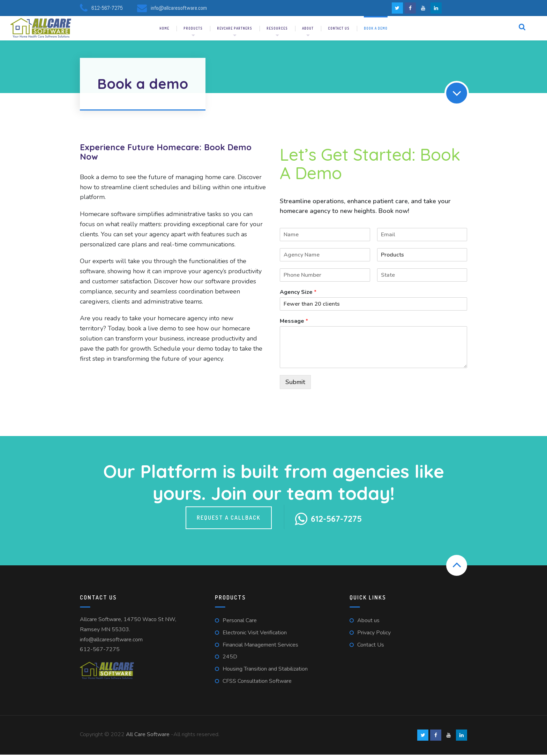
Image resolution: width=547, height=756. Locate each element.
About (308, 30)
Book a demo (376, 30)
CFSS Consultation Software (257, 682)
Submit (295, 383)
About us (368, 622)
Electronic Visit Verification (255, 634)
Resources (277, 30)
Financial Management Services (260, 646)
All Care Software (148, 736)
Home (164, 30)
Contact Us (371, 646)
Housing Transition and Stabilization (265, 670)
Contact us (339, 30)
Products (193, 30)
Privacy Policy (374, 634)
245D (230, 658)
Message (294, 323)
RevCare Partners (235, 30)
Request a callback (229, 519)
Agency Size (298, 294)
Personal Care (240, 622)
